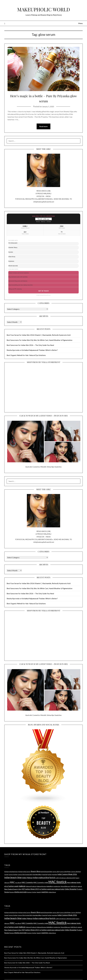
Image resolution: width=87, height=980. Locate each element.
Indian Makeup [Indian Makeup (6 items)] (27, 878)
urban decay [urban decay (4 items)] (52, 892)
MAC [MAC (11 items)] (12, 882)
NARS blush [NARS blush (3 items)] (74, 886)
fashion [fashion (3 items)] (50, 875)
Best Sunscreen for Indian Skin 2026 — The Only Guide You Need (30, 345)
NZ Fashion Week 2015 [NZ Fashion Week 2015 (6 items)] (30, 889)
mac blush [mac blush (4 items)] (18, 883)
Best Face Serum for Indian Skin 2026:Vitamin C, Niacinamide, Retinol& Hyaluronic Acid (39, 335)
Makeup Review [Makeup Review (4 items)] (41, 886)
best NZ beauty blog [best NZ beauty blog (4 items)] (46, 872)
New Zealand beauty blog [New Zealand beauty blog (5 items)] (13, 889)
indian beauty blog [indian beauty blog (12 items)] (13, 878)
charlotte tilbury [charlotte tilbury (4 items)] (37, 875)
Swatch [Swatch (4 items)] (39, 892)
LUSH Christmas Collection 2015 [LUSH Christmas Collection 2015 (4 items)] (65, 878)
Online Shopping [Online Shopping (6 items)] (70, 889)
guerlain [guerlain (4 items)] (55, 875)
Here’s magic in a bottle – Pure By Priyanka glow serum (43, 98)
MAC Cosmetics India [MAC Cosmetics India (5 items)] (41, 883)
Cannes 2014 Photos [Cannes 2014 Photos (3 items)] (65, 872)
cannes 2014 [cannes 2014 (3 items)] (56, 872)
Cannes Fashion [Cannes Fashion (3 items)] (13, 875)
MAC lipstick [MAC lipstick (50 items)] (57, 882)
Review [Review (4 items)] (12, 892)
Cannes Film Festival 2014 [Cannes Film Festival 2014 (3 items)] (25, 875)
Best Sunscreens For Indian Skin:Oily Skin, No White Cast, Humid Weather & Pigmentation (40, 340)
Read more (43, 127)
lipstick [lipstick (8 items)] (52, 878)
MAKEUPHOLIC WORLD (44, 9)
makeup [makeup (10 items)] (22, 886)
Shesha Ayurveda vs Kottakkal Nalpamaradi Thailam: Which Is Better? (32, 350)
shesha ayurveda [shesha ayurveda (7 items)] (20, 892)
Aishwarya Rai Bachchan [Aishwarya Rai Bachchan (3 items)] (11, 872)
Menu (80, 23)
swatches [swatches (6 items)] (45, 892)
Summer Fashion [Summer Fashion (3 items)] (32, 892)
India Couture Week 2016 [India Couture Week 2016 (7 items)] (67, 874)
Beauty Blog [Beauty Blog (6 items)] (35, 872)
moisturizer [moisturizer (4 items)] (57, 886)
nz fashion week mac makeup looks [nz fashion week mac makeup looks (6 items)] (52, 889)
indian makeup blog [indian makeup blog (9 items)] (41, 878)
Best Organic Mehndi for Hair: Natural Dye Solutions (26, 355)
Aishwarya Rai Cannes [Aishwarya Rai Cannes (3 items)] (24, 872)
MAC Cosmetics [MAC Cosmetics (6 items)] (27, 882)
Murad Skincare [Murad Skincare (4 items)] (65, 886)
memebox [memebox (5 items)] (50, 886)
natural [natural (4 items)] (80, 886)
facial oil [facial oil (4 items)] (45, 875)
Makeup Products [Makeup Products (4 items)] (31, 886)
